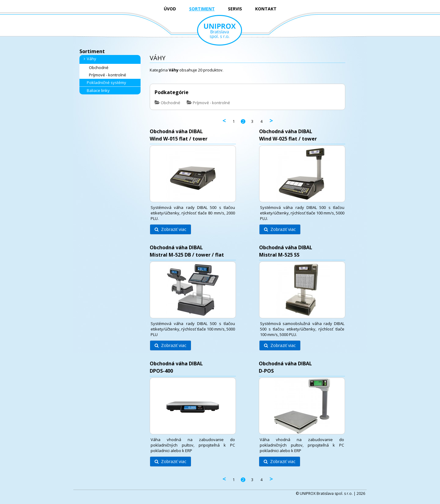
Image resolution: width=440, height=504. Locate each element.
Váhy (89, 59)
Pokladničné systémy (104, 82)
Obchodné (96, 68)
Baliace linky (96, 90)
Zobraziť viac (170, 229)
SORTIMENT (202, 9)
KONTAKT (266, 9)
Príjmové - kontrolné (105, 75)
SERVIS (235, 9)
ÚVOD (170, 9)
